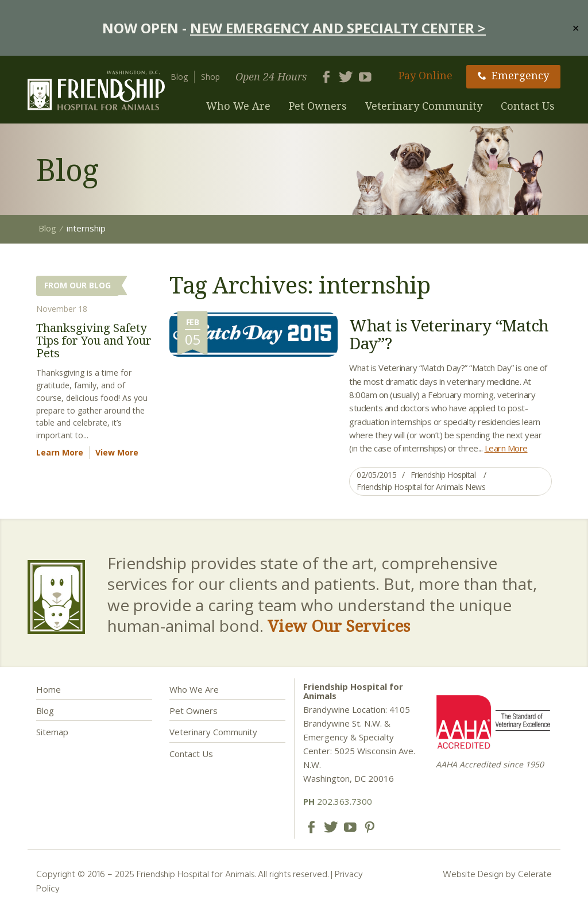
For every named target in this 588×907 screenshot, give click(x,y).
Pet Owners (318, 106)
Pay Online (425, 75)
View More (117, 452)
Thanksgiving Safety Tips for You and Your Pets (94, 340)
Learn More (506, 448)
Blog (179, 77)
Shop (210, 77)
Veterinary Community (424, 106)
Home (49, 689)
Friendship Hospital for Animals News (421, 487)
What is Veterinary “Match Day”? (449, 334)
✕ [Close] (576, 28)
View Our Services (339, 626)
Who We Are (238, 106)
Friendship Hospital (443, 475)
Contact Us (528, 106)
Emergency (513, 75)
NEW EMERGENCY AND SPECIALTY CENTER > (338, 28)
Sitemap (52, 732)
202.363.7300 (338, 801)
